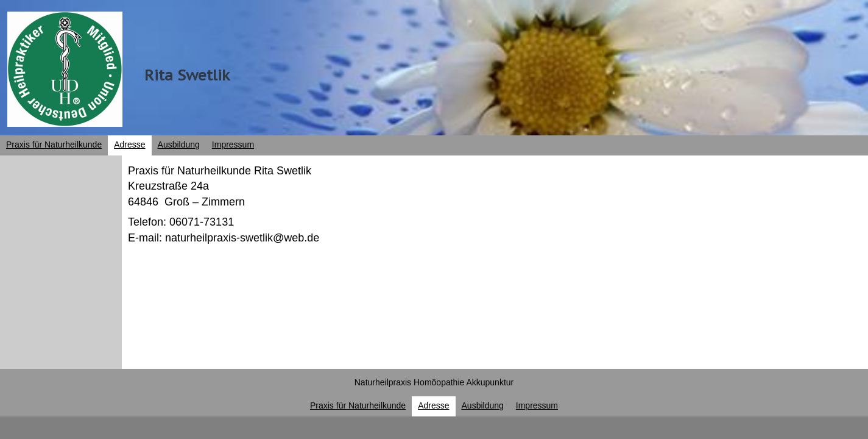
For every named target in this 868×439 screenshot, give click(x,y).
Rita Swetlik (187, 75)
